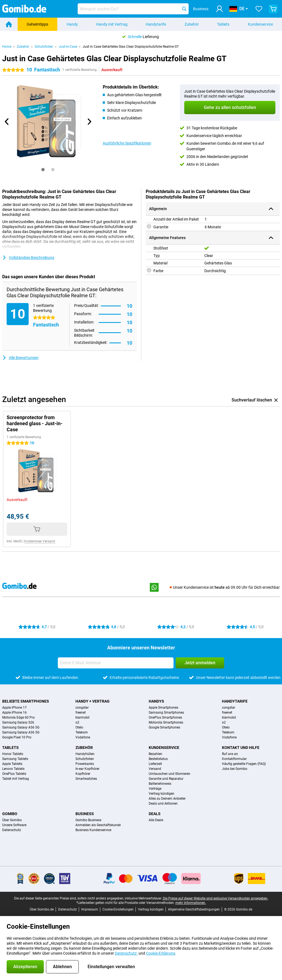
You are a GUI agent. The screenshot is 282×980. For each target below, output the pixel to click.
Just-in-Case (68, 47)
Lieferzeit (155, 764)
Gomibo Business (88, 820)
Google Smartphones (164, 727)
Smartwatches (86, 779)
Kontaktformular (234, 759)
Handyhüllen (85, 754)
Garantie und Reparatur (166, 779)
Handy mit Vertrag (112, 24)
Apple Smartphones (163, 708)
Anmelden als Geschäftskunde (98, 825)
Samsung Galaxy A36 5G (21, 732)
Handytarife (156, 24)
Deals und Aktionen (163, 804)
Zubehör (192, 24)
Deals (155, 814)
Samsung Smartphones (166, 713)
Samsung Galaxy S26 (18, 722)
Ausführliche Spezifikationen (127, 143)
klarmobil (82, 717)
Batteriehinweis (160, 784)
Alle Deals (156, 820)
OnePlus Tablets (14, 774)
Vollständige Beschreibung (28, 258)
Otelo (79, 727)
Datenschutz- (126, 953)
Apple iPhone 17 (14, 708)
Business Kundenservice (93, 830)
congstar (82, 708)
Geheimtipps (37, 24)
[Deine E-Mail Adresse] (116, 663)
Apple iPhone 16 (14, 713)
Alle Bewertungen (20, 358)
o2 (77, 722)
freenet (81, 713)
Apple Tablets (12, 764)
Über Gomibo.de (42, 909)
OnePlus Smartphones (165, 717)
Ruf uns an (230, 754)
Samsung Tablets (15, 759)
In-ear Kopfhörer (87, 769)
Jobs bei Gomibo (235, 769)
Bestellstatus (158, 759)
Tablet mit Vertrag (16, 779)
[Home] (9, 24)
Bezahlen (155, 754)
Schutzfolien (44, 47)
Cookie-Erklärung (161, 953)
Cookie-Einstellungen (118, 909)
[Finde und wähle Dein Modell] (133, 9)
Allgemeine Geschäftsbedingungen (194, 909)
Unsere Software (14, 825)
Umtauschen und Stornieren (170, 774)
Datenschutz (12, 830)
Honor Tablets (13, 754)
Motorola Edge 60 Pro (18, 717)
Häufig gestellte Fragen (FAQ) (244, 764)
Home (7, 47)
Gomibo (10, 814)
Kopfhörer (83, 774)
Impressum (90, 909)
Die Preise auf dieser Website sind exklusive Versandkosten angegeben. (215, 898)
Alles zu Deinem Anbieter (167, 799)
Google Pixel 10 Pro (17, 737)
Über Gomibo (12, 820)
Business (85, 814)
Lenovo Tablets (13, 769)
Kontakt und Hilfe (241, 748)
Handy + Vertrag (93, 701)
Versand (155, 769)
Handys (156, 701)
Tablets (223, 24)
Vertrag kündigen (162, 794)
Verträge (155, 789)
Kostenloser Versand (40, 541)
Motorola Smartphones (166, 722)
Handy (72, 24)
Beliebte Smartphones (26, 701)
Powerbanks (85, 764)
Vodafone (83, 737)
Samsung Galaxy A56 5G (21, 727)
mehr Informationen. (191, 903)
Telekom (82, 732)
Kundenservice (260, 24)
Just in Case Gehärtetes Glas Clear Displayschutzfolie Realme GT (131, 47)
